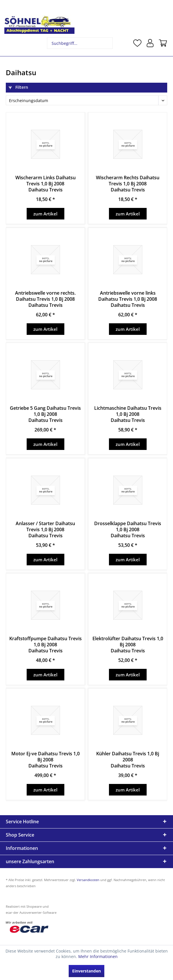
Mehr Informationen (98, 956)
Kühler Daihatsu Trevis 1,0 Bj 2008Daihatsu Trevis (128, 760)
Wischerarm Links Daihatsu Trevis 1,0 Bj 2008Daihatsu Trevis (45, 184)
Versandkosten (88, 880)
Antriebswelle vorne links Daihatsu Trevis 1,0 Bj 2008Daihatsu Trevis (128, 299)
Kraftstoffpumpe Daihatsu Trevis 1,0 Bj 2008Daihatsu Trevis (45, 645)
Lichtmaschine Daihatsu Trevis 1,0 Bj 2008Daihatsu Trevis (128, 414)
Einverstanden (86, 971)
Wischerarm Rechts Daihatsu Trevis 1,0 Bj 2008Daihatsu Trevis (128, 184)
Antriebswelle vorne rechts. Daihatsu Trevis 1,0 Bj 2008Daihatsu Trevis (45, 299)
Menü (10, 43)
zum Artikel (45, 214)
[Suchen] (108, 43)
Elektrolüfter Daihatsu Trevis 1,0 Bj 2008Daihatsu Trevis (128, 645)
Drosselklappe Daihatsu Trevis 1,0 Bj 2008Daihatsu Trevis (128, 530)
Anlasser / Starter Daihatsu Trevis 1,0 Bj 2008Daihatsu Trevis (45, 530)
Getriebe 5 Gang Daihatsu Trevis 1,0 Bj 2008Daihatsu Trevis (45, 414)
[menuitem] (10, 43)
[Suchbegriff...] (80, 43)
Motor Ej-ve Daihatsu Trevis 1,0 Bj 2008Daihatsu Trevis (45, 760)
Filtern (18, 87)
